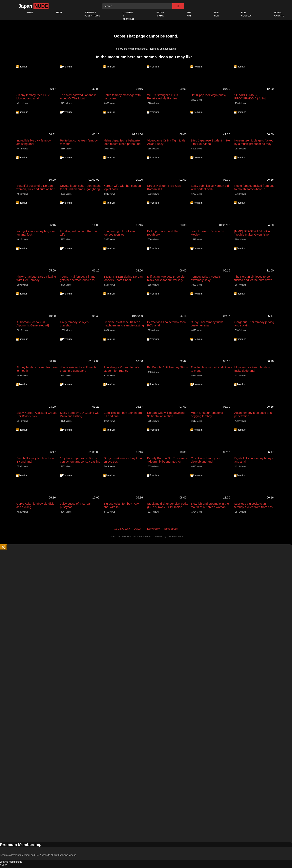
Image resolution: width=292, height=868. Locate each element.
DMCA (137, 525)
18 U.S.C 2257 (122, 525)
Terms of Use (171, 525)
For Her (216, 14)
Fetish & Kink (160, 14)
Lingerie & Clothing (128, 16)
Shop (59, 13)
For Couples (246, 14)
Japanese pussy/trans (92, 14)
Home (30, 13)
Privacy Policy (152, 525)
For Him (189, 14)
